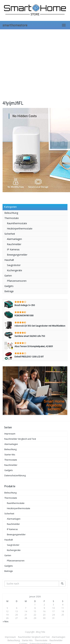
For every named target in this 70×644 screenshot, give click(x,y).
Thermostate (12, 218)
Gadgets (9, 286)
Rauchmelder (14, 244)
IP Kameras (13, 249)
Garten (8, 276)
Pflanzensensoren (17, 281)
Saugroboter (14, 265)
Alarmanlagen (14, 239)
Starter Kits (10, 455)
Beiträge (9, 291)
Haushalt (9, 260)
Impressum (10, 434)
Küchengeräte (15, 270)
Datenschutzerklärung (15, 475)
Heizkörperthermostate (20, 229)
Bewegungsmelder (17, 255)
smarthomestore (15, 25)
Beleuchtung (11, 213)
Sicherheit (10, 234)
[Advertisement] (32, 63)
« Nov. (6, 621)
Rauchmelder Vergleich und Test (20, 439)
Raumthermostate (17, 223)
